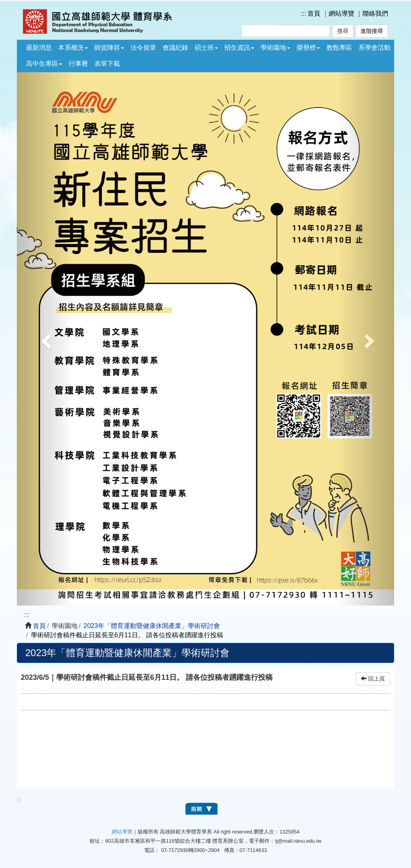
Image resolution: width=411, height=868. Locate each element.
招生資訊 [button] (239, 48)
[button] (45, 339)
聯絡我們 (375, 13)
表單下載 (107, 64)
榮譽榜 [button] (308, 48)
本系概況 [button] (73, 48)
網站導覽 (342, 13)
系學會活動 (374, 48)
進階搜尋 (372, 31)
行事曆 (78, 64)
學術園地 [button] (275, 48)
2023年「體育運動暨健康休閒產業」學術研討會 (152, 626)
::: (304, 13)
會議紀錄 (175, 48)
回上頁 (373, 679)
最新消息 (39, 48)
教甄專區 (339, 48)
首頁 (314, 13)
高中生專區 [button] (44, 64)
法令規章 (143, 48)
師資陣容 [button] (109, 48)
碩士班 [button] (206, 48)
